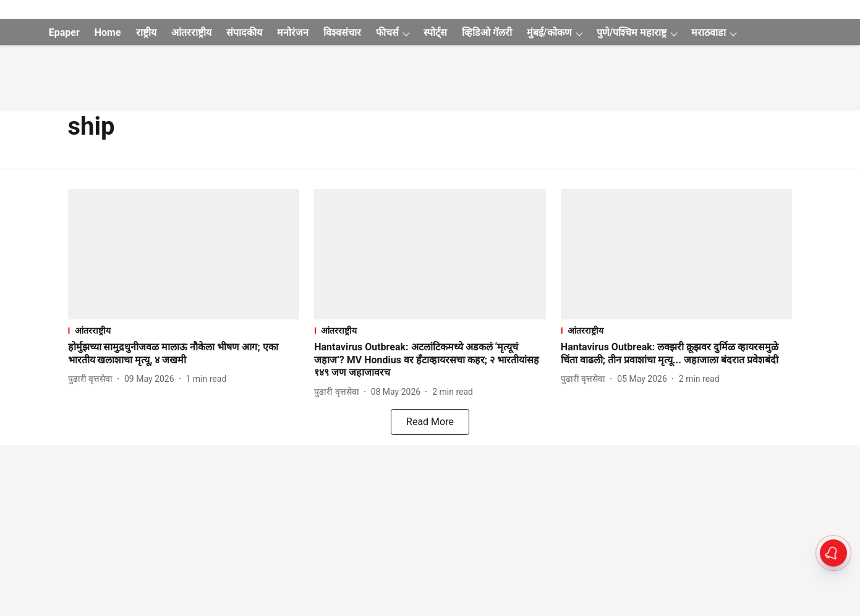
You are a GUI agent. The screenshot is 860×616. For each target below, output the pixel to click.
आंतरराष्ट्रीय (191, 32)
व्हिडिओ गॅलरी (487, 32)
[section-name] (184, 330)
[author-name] (93, 379)
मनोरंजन (293, 32)
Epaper (64, 32)
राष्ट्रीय (146, 32)
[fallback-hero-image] (184, 254)
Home (108, 32)
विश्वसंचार (342, 32)
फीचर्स (387, 32)
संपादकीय (244, 32)
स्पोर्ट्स (435, 32)
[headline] (184, 354)
